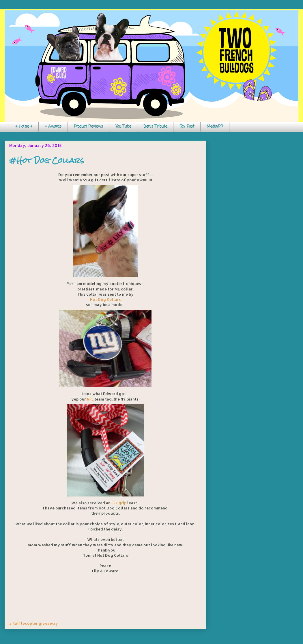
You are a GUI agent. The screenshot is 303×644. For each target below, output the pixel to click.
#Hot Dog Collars (47, 160)
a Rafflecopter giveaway (34, 623)
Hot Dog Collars (105, 299)
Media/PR (215, 127)
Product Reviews (88, 127)
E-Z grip (119, 503)
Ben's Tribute (155, 127)
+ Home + (24, 127)
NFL (90, 399)
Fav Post (187, 127)
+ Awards (53, 127)
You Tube (123, 127)
